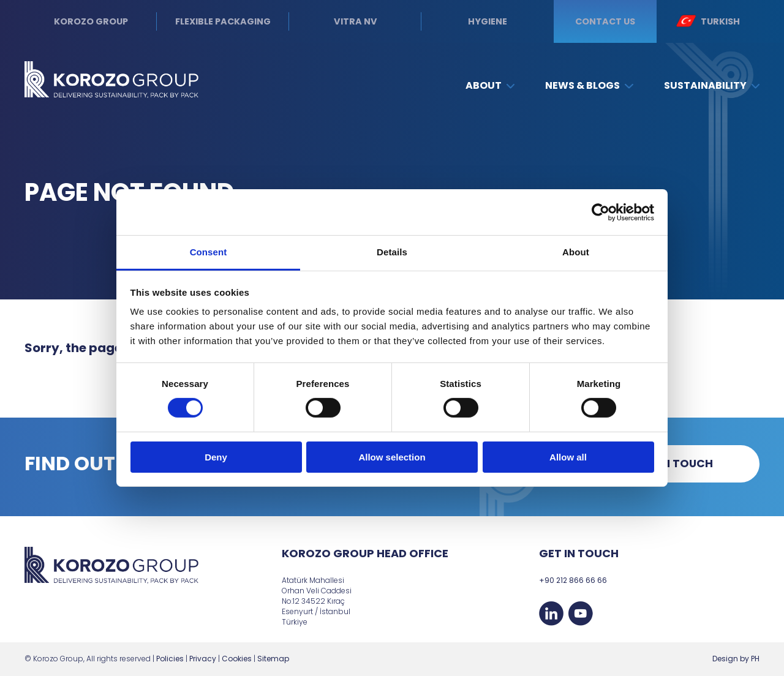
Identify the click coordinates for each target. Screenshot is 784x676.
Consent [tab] (209, 252)
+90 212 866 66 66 (573, 580)
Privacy (203, 659)
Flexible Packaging (223, 21)
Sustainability (712, 85)
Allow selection (392, 457)
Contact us (605, 21)
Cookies (237, 659)
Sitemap (273, 659)
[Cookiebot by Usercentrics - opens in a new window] (601, 212)
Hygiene (488, 21)
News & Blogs (589, 85)
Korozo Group (91, 21)
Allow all (568, 457)
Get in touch (674, 464)
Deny (216, 457)
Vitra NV (356, 21)
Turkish (708, 21)
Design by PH (736, 659)
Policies (170, 659)
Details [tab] (392, 252)
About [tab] (576, 252)
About (490, 85)
